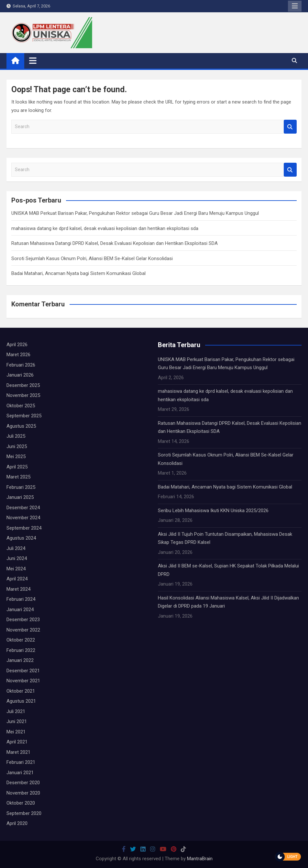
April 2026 (17, 345)
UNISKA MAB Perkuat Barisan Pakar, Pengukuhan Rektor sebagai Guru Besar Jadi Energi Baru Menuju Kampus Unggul (135, 213)
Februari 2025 (21, 487)
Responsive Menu (295, 6)
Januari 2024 (20, 610)
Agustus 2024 (21, 538)
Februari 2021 (21, 762)
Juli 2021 (16, 711)
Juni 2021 (17, 721)
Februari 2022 (21, 650)
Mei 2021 (16, 732)
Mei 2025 (16, 456)
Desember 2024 (23, 508)
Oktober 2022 (21, 640)
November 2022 (23, 630)
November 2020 (23, 793)
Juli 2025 (16, 436)
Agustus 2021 (21, 701)
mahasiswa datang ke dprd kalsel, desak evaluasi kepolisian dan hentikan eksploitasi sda (105, 228)
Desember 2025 (23, 385)
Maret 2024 (18, 589)
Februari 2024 (21, 599)
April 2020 (17, 823)
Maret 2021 (18, 752)
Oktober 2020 (21, 803)
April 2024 (17, 579)
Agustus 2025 (21, 426)
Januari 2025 (20, 497)
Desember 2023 (23, 620)
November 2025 (23, 395)
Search (290, 127)
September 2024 (24, 528)
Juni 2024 (17, 558)
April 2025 (17, 467)
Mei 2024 (16, 569)
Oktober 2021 (21, 691)
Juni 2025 (17, 446)
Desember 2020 (23, 783)
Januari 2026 (20, 375)
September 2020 (24, 813)
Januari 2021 (20, 773)
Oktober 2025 (21, 406)
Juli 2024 (16, 548)
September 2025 (24, 416)
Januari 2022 (20, 660)
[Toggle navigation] (33, 60)
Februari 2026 (21, 365)
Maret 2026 (18, 355)
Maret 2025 (18, 477)
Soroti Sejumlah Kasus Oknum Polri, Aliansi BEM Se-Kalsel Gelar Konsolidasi (92, 258)
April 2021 (17, 742)
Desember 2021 (23, 671)
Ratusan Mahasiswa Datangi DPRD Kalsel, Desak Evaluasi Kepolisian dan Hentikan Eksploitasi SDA (115, 243)
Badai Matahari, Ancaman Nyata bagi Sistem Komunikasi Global (78, 273)
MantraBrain (200, 859)
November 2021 (23, 681)
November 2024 (23, 518)
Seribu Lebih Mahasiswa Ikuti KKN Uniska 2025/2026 (213, 511)
